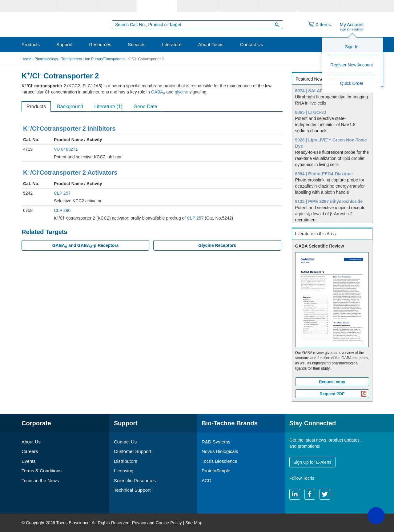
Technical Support (132, 490)
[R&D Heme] (357, 6)
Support (64, 44)
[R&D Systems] (77, 6)
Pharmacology (46, 59)
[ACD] (317, 6)
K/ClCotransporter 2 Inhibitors (69, 129)
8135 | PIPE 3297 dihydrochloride (329, 201)
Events (29, 461)
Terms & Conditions (42, 471)
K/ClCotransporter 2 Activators (70, 173)
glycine (182, 92)
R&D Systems (216, 442)
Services (137, 44)
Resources (100, 44)
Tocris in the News (40, 480)
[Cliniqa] (277, 6)
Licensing (124, 471)
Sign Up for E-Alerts (312, 462)
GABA (158, 92)
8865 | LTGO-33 (311, 112)
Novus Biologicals (220, 451)
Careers (30, 451)
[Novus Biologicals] (117, 6)
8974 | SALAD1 (310, 91)
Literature (172, 44)
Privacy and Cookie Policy (157, 523)
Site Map (194, 523)
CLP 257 (62, 193)
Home (26, 59)
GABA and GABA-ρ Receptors (86, 246)
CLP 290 (62, 210)
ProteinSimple (216, 471)
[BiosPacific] (237, 6)
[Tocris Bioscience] (157, 6)
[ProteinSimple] (197, 6)
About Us (31, 442)
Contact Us (251, 44)
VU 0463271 (66, 149)
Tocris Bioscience (219, 461)
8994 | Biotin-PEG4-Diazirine (324, 174)
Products (31, 44)
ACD (207, 480)
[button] (376, 516)
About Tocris (211, 44)
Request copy (332, 382)
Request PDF (343, 394)
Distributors (126, 461)
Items (323, 24)
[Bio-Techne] (37, 6)
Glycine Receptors (217, 245)
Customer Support (133, 451)
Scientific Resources (135, 480)
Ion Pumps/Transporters (105, 59)
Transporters (72, 59)
